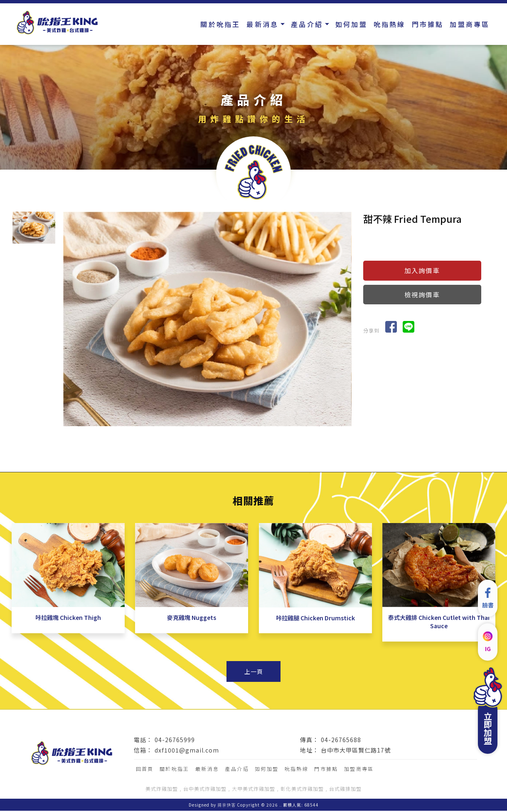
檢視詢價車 (422, 296)
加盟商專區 (470, 24)
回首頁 (145, 769)
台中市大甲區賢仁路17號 (356, 751)
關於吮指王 (220, 24)
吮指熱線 (390, 24)
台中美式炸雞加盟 (205, 790)
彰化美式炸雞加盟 (302, 790)
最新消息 (262, 24)
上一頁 (254, 672)
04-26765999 (175, 740)
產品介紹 (307, 24)
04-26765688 (341, 740)
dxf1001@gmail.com (187, 751)
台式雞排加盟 (345, 790)
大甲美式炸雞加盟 (253, 790)
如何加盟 (351, 24)
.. (281, 806)
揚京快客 (226, 806)
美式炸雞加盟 (162, 790)
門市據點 (428, 24)
